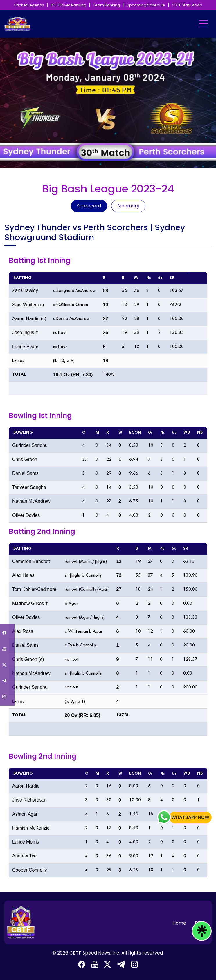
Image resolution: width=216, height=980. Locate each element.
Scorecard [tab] (89, 206)
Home (179, 923)
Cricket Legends (29, 5)
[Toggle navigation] (199, 24)
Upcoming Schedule (146, 5)
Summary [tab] (128, 206)
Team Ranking (106, 5)
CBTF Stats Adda (187, 5)
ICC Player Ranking (69, 5)
